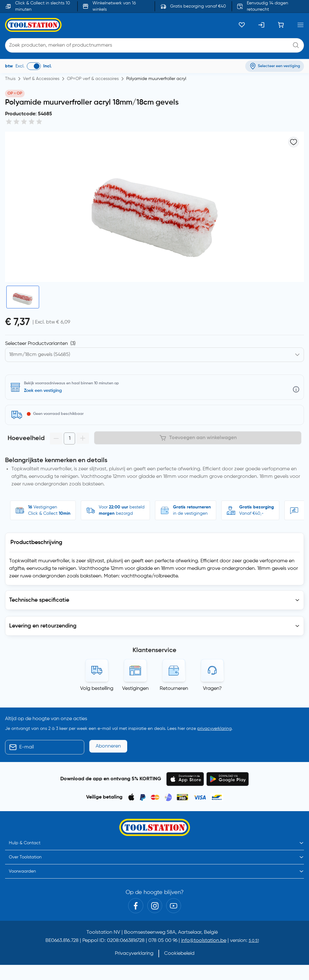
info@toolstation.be (204, 941)
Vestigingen (135, 689)
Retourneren (174, 689)
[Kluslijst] (242, 25)
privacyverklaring (214, 729)
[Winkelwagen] (281, 25)
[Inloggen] (261, 25)
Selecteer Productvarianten (40, 344)
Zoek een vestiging (43, 391)
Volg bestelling (97, 689)
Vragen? (212, 689)
